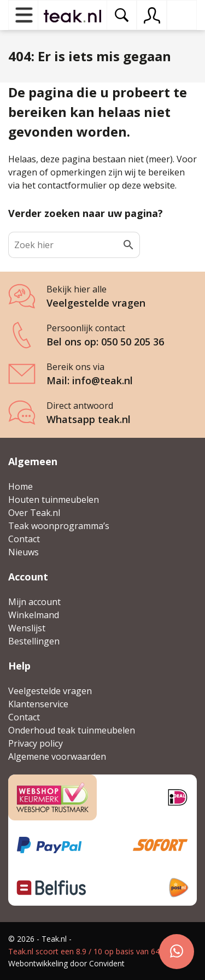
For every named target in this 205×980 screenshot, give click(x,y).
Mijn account (34, 602)
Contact (24, 539)
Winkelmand (34, 615)
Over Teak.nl (34, 513)
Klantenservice (38, 704)
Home (20, 486)
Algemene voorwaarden (57, 756)
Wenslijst (27, 628)
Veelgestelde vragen (50, 691)
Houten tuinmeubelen (54, 500)
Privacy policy (36, 743)
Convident (107, 963)
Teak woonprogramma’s (59, 526)
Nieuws (24, 552)
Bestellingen (34, 641)
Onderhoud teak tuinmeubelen (72, 730)
